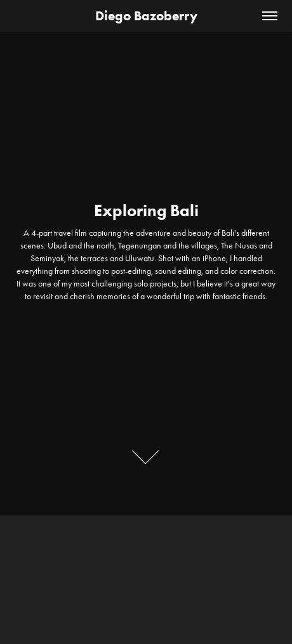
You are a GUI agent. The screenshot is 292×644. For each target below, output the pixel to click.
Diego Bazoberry (146, 16)
